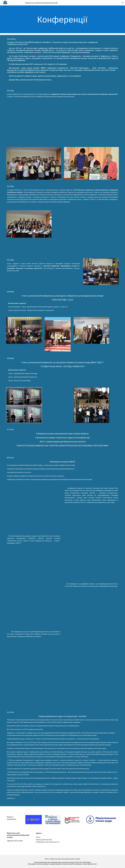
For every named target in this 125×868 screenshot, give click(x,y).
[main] (62, 19)
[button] (123, 3)
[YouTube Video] (101, 224)
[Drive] (62, 692)
